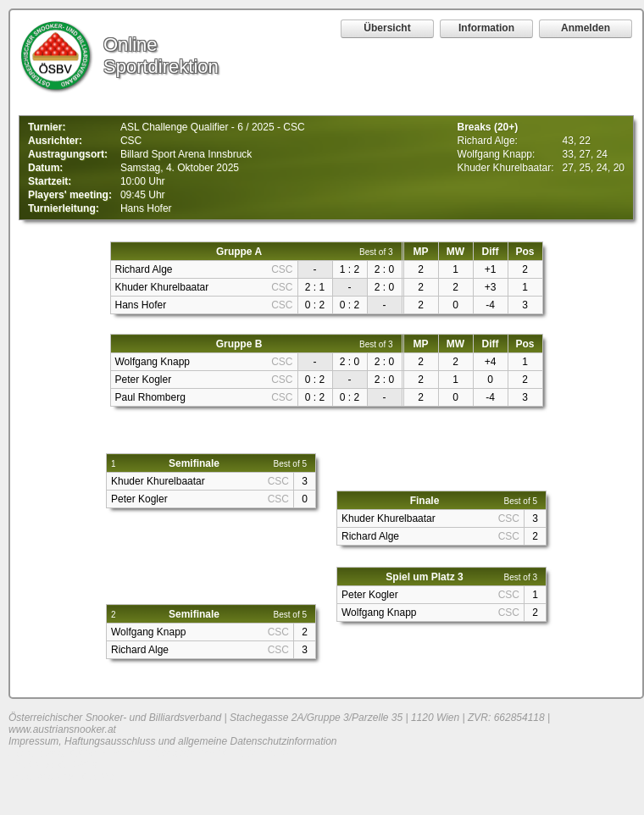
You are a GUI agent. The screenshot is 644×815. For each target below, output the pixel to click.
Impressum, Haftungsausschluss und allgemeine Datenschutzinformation (173, 741)
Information (486, 28)
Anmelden (586, 28)
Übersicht (387, 28)
